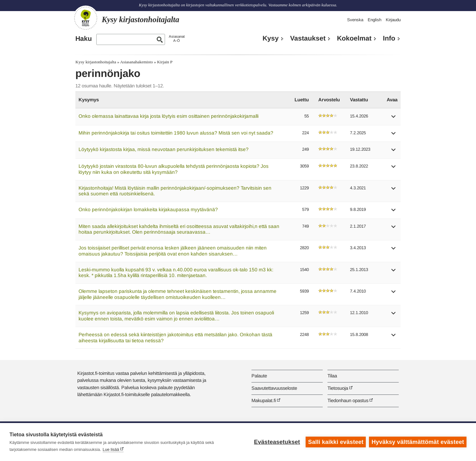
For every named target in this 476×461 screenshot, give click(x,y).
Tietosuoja (338, 388)
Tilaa (332, 376)
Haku (84, 39)
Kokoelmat (354, 38)
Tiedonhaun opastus (348, 400)
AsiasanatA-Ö (177, 38)
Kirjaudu (393, 20)
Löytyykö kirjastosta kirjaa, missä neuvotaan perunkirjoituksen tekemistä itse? (164, 149)
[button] (394, 119)
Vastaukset (308, 38)
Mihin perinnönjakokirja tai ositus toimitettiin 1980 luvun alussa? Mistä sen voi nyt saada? (176, 133)
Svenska (355, 20)
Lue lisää (111, 449)
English (374, 20)
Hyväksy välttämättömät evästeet (418, 442)
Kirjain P (165, 62)
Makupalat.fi (264, 400)
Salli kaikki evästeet (336, 442)
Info (389, 38)
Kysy (271, 38)
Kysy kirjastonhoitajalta (96, 62)
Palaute (259, 376)
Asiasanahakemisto (136, 62)
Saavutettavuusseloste (274, 388)
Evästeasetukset (277, 442)
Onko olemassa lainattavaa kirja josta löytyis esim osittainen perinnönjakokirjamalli (168, 116)
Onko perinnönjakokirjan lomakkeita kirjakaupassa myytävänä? (148, 209)
